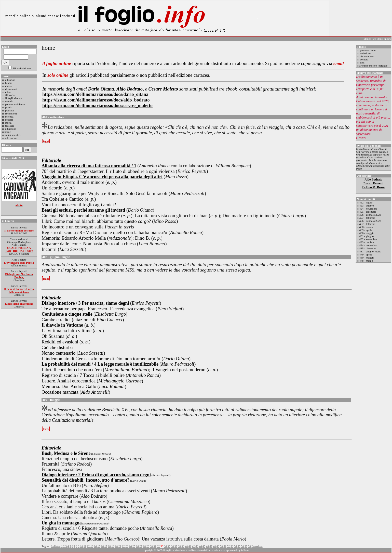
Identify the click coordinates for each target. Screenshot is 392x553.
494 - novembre (368, 209)
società (9, 120)
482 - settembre (368, 239)
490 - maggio (367, 233)
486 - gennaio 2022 (370, 221)
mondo (9, 101)
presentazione (367, 50)
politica (9, 110)
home (8, 132)
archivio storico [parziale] (374, 66)
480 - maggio (367, 258)
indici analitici (13, 135)
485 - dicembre (368, 248)
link (362, 62)
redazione (365, 53)
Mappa (367, 39)
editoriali (10, 80)
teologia (9, 126)
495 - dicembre (368, 212)
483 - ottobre (367, 242)
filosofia (10, 95)
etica (8, 92)
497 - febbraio (367, 218)
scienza (9, 117)
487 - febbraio (367, 224)
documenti (11, 89)
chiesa (8, 86)
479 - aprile (366, 254)
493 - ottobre (367, 205)
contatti (364, 59)
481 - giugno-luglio (370, 251)
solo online (11, 138)
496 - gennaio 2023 (370, 215)
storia (8, 123)
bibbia (8, 83)
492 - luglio (366, 202)
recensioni (11, 113)
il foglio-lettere (13, 98)
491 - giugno (367, 236)
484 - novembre (368, 245)
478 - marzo (366, 261)
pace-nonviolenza (15, 104)
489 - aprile (366, 230)
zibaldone (10, 129)
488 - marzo (366, 227)
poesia (9, 107)
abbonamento (367, 56)
